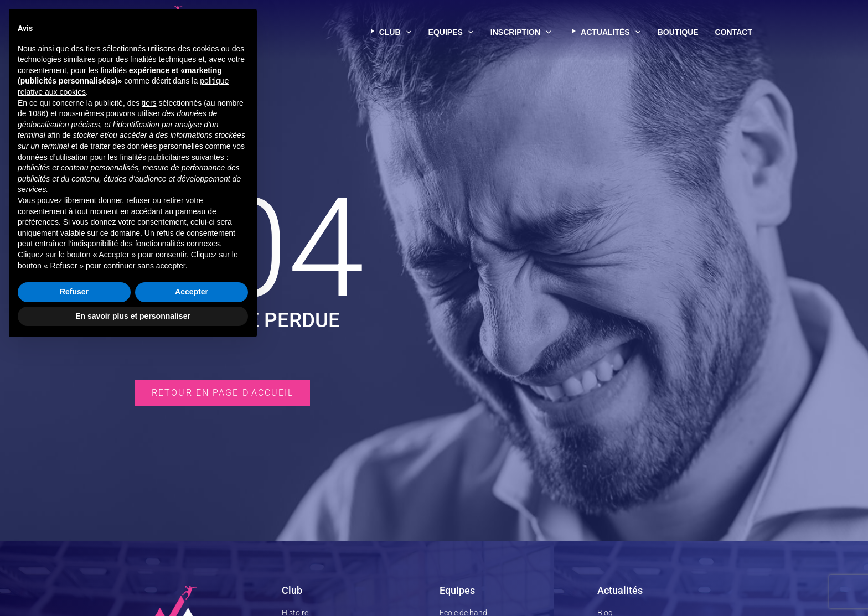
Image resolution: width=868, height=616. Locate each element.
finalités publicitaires (154, 427)
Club (389, 32)
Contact (734, 32)
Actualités (604, 32)
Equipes (451, 32)
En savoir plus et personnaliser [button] (133, 586)
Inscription (521, 32)
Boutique (678, 32)
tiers (149, 372)
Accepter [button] (192, 562)
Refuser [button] (74, 562)
